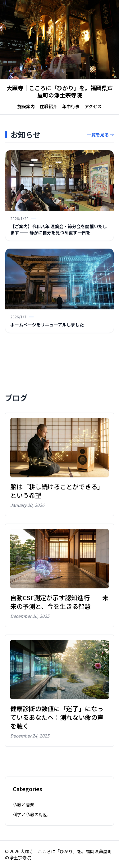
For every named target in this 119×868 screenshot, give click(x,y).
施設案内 (26, 106)
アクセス (93, 106)
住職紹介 (48, 106)
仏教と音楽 (24, 804)
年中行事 (71, 106)
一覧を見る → (101, 135)
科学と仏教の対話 (30, 814)
